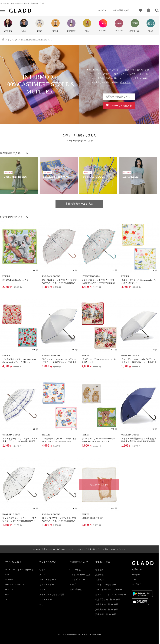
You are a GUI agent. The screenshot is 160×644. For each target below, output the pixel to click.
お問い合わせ (76, 589)
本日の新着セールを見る (79, 204)
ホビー (42, 589)
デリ (41, 604)
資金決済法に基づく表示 (107, 609)
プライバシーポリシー (106, 585)
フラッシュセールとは (80, 575)
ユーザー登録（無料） (121, 10)
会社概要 (99, 570)
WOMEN (9, 579)
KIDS (7, 595)
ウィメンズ (44, 570)
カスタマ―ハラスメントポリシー (111, 595)
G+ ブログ (136, 584)
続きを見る (125, 82)
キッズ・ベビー (47, 585)
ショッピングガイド (79, 579)
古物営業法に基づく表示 (107, 604)
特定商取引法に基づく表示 (108, 599)
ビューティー (46, 599)
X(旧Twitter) (137, 569)
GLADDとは (75, 570)
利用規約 (99, 579)
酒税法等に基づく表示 (106, 614)
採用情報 (99, 575)
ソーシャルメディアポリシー (109, 589)
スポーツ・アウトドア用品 (52, 595)
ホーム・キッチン (48, 579)
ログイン (102, 10)
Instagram (136, 574)
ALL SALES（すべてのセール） (19, 570)
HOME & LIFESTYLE (15, 585)
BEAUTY (9, 589)
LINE (134, 579)
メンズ (42, 575)
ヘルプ (73, 585)
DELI (7, 599)
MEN (7, 575)
